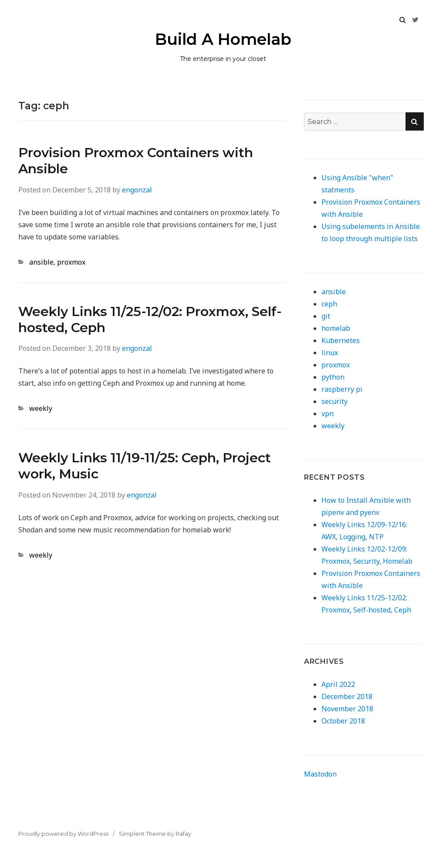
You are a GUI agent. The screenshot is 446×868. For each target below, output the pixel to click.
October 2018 (343, 721)
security (334, 401)
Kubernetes (341, 340)
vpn (328, 414)
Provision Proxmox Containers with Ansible (136, 161)
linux (330, 353)
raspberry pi (342, 389)
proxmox (71, 262)
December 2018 (347, 696)
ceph (329, 304)
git (326, 316)
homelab (336, 328)
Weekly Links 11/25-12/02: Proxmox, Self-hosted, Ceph (150, 320)
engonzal (137, 190)
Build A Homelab (223, 39)
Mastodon (320, 774)
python (333, 377)
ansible (41, 262)
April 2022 (338, 684)
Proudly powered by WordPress (63, 834)
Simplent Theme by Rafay (155, 834)
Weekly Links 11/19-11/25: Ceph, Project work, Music (145, 466)
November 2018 (347, 709)
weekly (41, 408)
